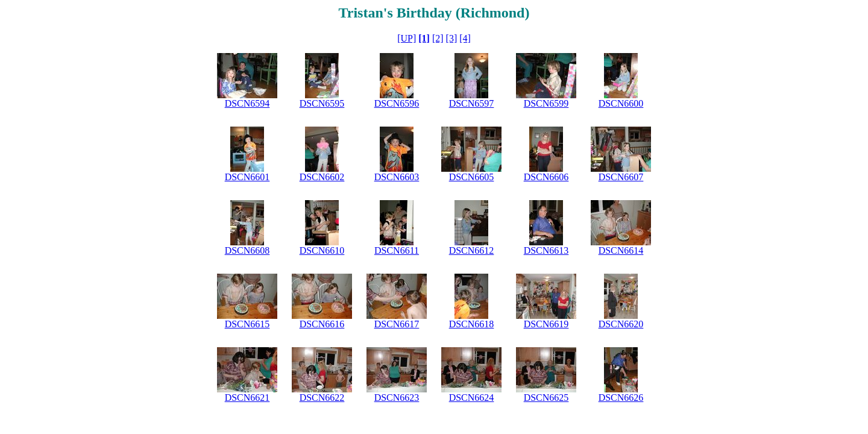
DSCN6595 (322, 103)
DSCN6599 (546, 103)
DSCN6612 (472, 250)
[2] (438, 38)
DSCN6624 (472, 398)
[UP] (407, 38)
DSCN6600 (621, 103)
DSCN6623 (397, 398)
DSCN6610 (322, 250)
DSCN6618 (472, 324)
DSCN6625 (546, 398)
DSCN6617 (397, 324)
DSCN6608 (247, 250)
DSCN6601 (247, 177)
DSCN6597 (472, 103)
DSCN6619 (546, 324)
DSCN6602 (322, 177)
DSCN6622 (322, 398)
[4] (465, 38)
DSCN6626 (621, 398)
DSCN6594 (247, 103)
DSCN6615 (247, 324)
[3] (452, 38)
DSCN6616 (322, 324)
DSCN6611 (397, 250)
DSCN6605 (472, 177)
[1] (424, 38)
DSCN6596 (397, 103)
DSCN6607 (621, 177)
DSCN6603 (397, 177)
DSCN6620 (621, 324)
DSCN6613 (546, 250)
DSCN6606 (546, 177)
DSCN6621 (247, 398)
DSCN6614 (621, 250)
